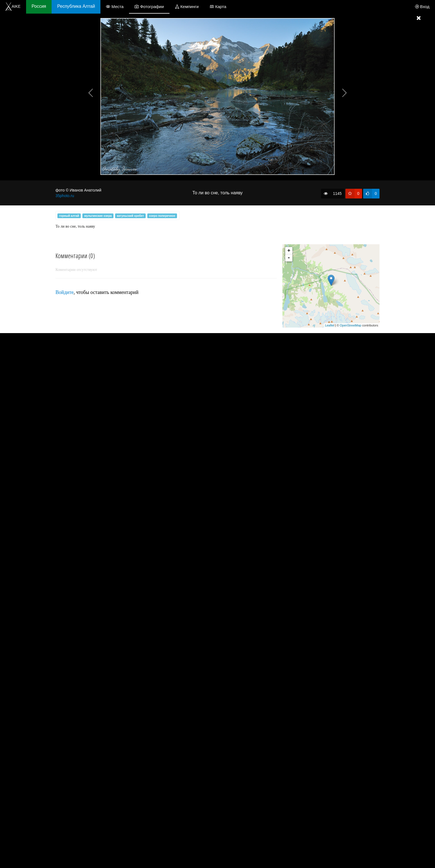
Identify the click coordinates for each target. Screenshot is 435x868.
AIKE (13, 6)
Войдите (65, 292)
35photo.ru (65, 196)
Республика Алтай (76, 6)
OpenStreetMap (351, 325)
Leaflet (330, 325)
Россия (39, 6)
